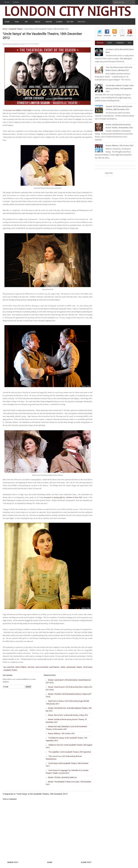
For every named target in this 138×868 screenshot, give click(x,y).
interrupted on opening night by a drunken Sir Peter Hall (63, 497)
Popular (100, 43)
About (7, 2)
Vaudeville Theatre (16, 29)
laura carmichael (42, 667)
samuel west (71, 667)
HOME (7, 22)
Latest (110, 43)
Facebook (107, 36)
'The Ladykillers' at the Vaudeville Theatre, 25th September (70, 752)
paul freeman (54, 667)
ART (26, 22)
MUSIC (38, 22)
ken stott (31, 667)
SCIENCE (59, 22)
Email (122, 36)
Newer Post (13, 862)
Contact (16, 2)
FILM (17, 22)
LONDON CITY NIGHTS (67, 11)
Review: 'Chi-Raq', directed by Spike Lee (62, 777)
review (63, 667)
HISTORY (70, 22)
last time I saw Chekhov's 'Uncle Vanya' (19, 110)
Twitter (100, 36)
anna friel (11, 667)
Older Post (86, 862)
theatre (79, 667)
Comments (120, 43)
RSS (115, 36)
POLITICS (81, 22)
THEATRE (49, 22)
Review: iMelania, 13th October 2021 (62, 734)
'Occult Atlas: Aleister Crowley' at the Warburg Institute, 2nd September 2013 (120, 88)
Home (5, 29)
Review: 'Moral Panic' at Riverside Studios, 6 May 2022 (68, 715)
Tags (130, 43)
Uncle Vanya (88, 667)
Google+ (130, 36)
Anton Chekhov (21, 667)
